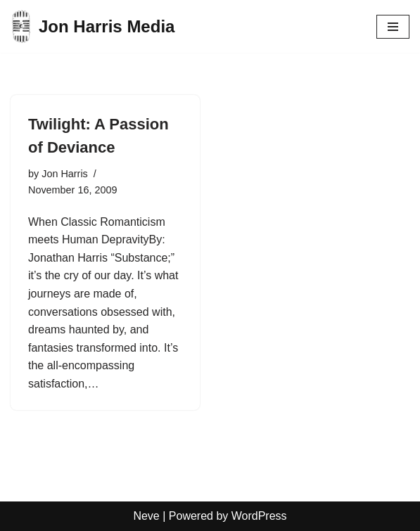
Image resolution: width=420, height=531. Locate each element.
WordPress (259, 516)
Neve (146, 516)
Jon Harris (65, 174)
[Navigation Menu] (393, 27)
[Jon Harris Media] (93, 26)
